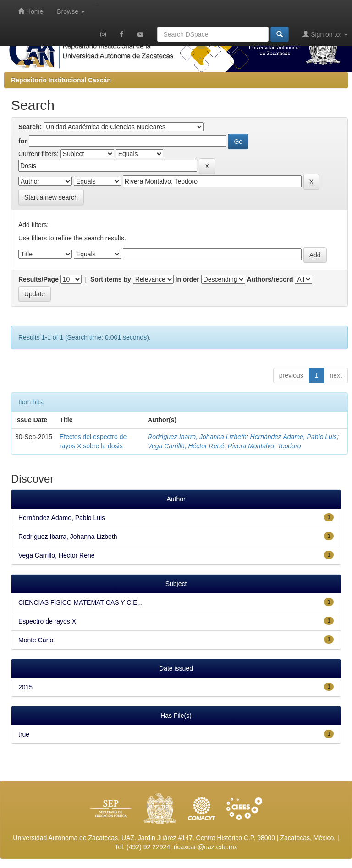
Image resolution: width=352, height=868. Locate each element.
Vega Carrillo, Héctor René (186, 446)
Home (30, 11)
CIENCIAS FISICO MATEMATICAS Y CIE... (80, 602)
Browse (71, 11)
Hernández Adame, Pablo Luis (294, 437)
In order (187, 279)
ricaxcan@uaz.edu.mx (206, 847)
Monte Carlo (36, 640)
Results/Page (38, 279)
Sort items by (111, 279)
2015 (25, 687)
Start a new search (51, 197)
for (23, 141)
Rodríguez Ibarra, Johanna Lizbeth (197, 437)
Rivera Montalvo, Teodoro (264, 446)
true (24, 734)
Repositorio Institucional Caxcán (61, 80)
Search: (30, 127)
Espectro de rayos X (47, 621)
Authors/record (270, 279)
